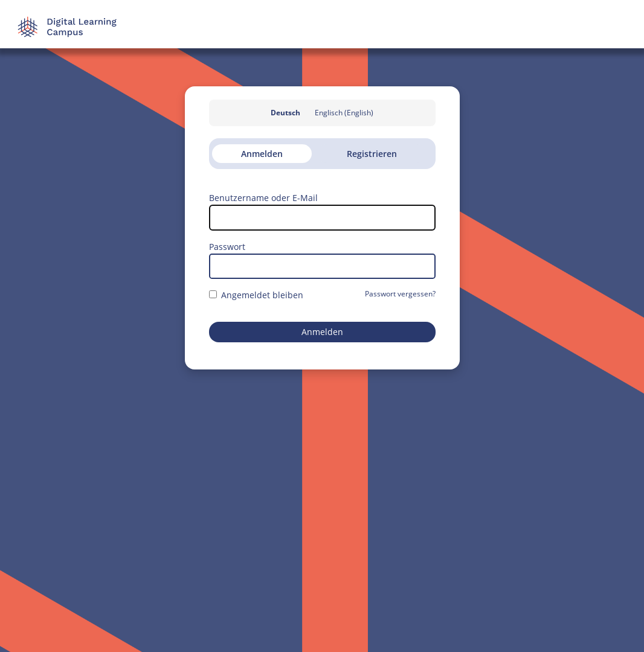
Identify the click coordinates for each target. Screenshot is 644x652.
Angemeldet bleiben (256, 295)
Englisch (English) (344, 113)
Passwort (227, 247)
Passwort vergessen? (400, 294)
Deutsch (285, 113)
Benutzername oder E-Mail (263, 198)
